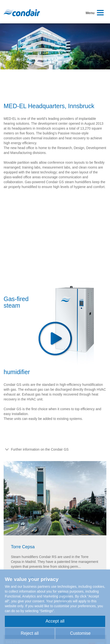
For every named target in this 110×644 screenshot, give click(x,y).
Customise (80, 633)
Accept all (55, 621)
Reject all (30, 633)
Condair (22, 13)
